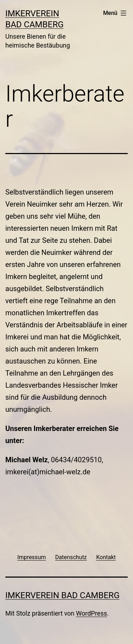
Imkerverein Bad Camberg (62, 595)
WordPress (91, 613)
